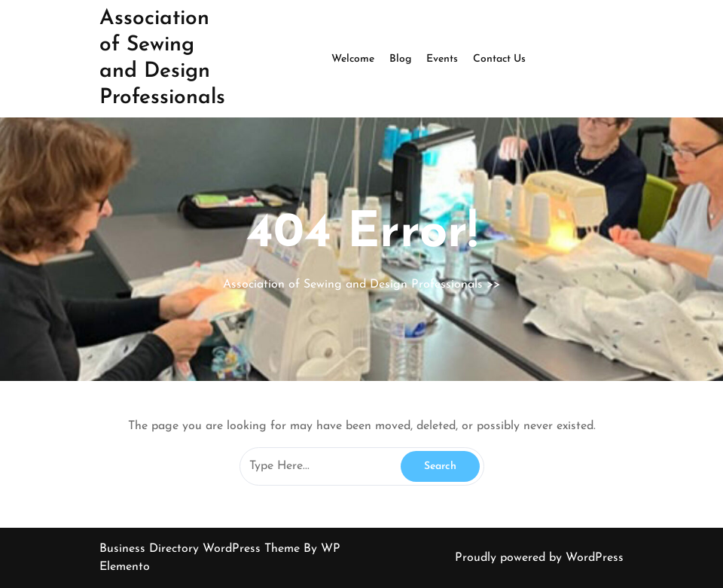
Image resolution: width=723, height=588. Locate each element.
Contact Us (499, 59)
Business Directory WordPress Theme (201, 549)
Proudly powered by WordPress (539, 558)
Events (442, 59)
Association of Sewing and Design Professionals (353, 285)
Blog (400, 59)
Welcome (353, 59)
